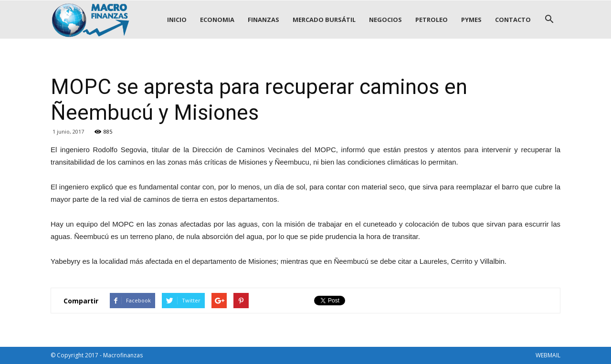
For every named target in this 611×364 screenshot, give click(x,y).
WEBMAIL (548, 355)
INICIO (177, 20)
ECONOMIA (217, 20)
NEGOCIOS (385, 20)
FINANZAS (263, 20)
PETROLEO (432, 20)
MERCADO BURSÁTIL (324, 20)
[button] (549, 20)
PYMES (471, 20)
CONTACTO (513, 20)
